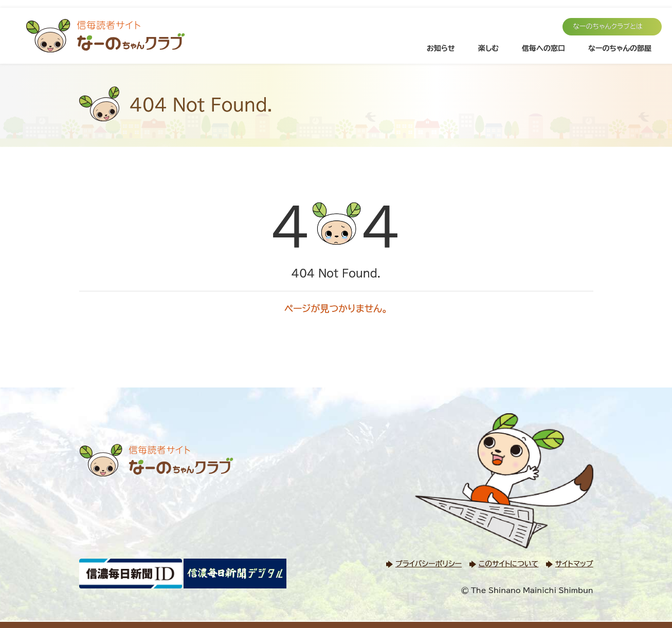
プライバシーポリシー (429, 564)
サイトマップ (574, 564)
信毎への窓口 (543, 48)
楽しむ (488, 48)
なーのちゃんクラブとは (608, 26)
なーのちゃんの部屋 (620, 48)
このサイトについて (508, 564)
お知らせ (441, 48)
